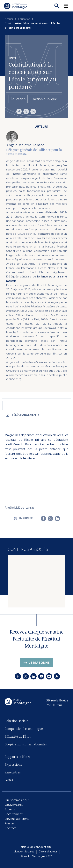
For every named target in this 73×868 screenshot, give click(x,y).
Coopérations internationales (26, 744)
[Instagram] (49, 676)
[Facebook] (19, 111)
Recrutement (14, 814)
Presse (9, 823)
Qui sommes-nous (17, 800)
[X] (26, 111)
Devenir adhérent (17, 819)
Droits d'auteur (48, 852)
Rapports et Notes (18, 757)
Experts (10, 809)
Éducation (24, 19)
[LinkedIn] (33, 111)
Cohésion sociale (16, 721)
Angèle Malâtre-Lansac (25, 145)
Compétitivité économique (24, 729)
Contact (10, 828)
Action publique (45, 99)
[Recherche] (57, 6)
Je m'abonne (39, 663)
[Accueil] (16, 6)
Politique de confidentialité (35, 847)
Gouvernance (14, 805)
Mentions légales (24, 852)
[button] (68, 6)
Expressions (13, 764)
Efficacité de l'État (18, 736)
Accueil (9, 19)
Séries (9, 780)
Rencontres (13, 772)
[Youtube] (41, 676)
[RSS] (57, 676)
